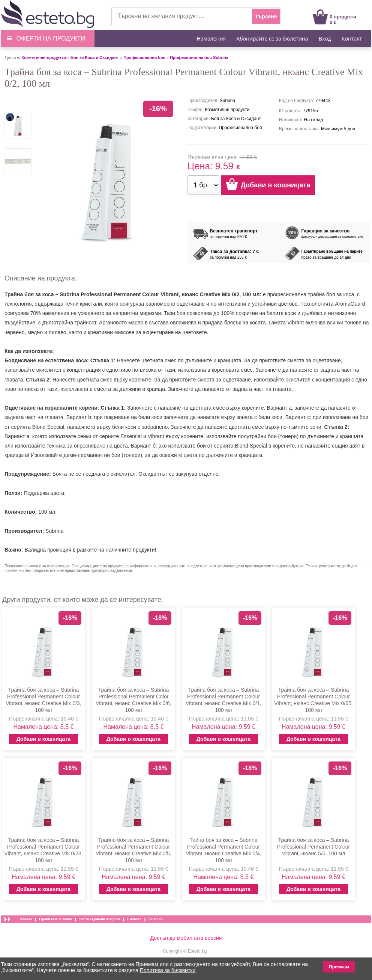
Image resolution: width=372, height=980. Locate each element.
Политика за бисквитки (168, 970)
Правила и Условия (56, 919)
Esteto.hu (156, 919)
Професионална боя (144, 57)
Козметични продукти (43, 57)
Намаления (211, 38)
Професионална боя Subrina (199, 57)
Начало (26, 919)
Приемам (339, 967)
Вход (325, 38)
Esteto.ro (134, 919)
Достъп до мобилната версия (186, 938)
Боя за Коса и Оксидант (95, 57)
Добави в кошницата (43, 739)
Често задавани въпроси (100, 919)
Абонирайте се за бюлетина (272, 38)
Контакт (352, 38)
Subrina (54, 531)
